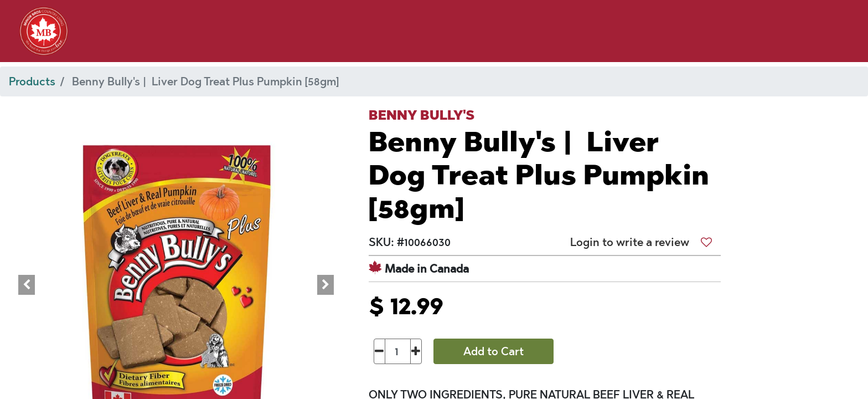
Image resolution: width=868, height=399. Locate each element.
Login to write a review (630, 242)
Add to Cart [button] (494, 351)
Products (32, 81)
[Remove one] (379, 351)
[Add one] (416, 351)
